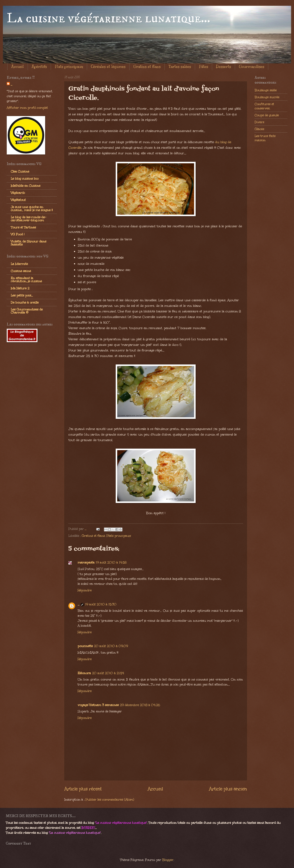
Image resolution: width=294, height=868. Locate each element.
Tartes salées (180, 67)
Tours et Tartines (23, 227)
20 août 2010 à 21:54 (108, 673)
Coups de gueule (267, 115)
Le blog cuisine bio (25, 178)
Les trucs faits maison (265, 138)
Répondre (85, 590)
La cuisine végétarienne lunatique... (108, 18)
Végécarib (18, 193)
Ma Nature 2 (20, 288)
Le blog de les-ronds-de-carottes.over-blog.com (28, 219)
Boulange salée (266, 90)
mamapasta (86, 562)
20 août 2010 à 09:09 (111, 646)
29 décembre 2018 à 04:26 (140, 705)
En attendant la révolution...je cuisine (26, 280)
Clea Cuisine (20, 171)
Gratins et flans (147, 67)
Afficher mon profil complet (27, 108)
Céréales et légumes (108, 67)
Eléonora (84, 673)
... (78, 604)
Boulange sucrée (267, 97)
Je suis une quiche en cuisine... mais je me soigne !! (32, 208)
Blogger (168, 860)
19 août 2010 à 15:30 (101, 604)
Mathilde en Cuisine (26, 186)
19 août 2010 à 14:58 (111, 562)
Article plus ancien (228, 789)
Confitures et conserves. (264, 106)
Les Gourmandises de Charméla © (27, 311)
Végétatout (18, 200)
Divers (259, 122)
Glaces (259, 129)
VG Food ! (18, 234)
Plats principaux (69, 67)
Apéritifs (39, 67)
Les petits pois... (22, 295)
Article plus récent (83, 789)
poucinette (85, 646)
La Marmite (19, 264)
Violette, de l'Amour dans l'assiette (29, 243)
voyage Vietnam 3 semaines (98, 705)
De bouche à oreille (25, 302)
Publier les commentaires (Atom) (110, 799)
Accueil (18, 67)
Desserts (223, 67)
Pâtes (203, 67)
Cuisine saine (21, 271)
